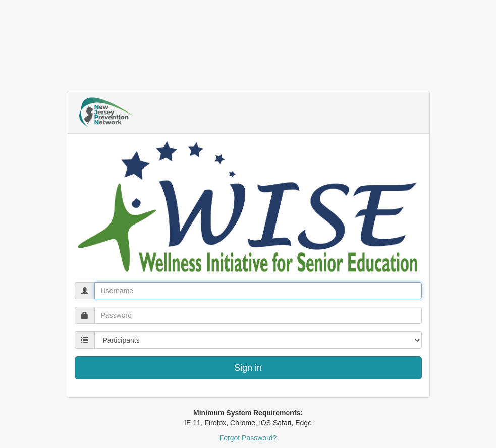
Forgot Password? (248, 438)
